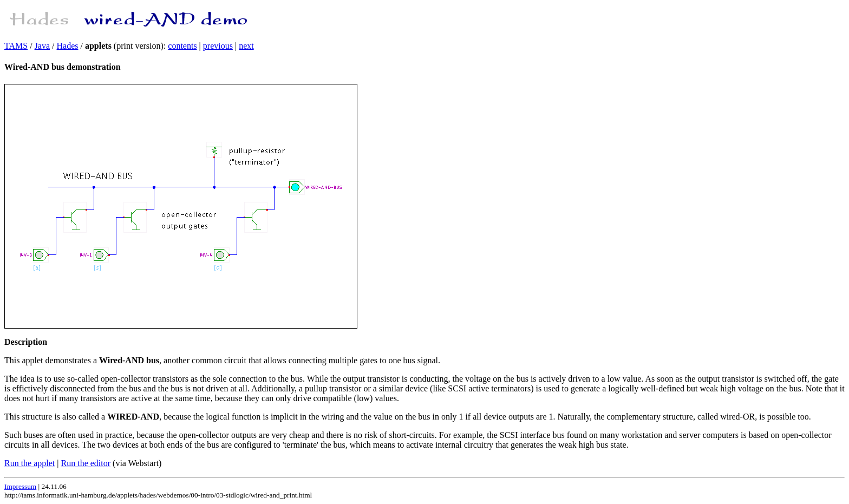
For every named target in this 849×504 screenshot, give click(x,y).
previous (218, 46)
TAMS (16, 46)
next (246, 46)
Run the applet (30, 463)
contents (182, 46)
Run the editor (86, 463)
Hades (68, 46)
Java (42, 46)
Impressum (20, 486)
